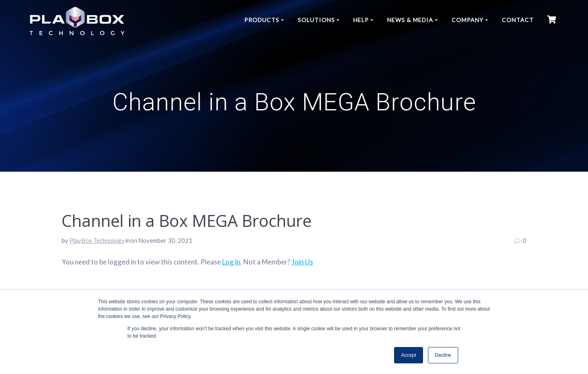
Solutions (316, 20)
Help (361, 20)
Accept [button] (409, 355)
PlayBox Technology (97, 240)
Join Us (302, 262)
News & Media (410, 20)
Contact (518, 20)
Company (468, 20)
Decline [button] (443, 355)
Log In (231, 262)
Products (262, 20)
